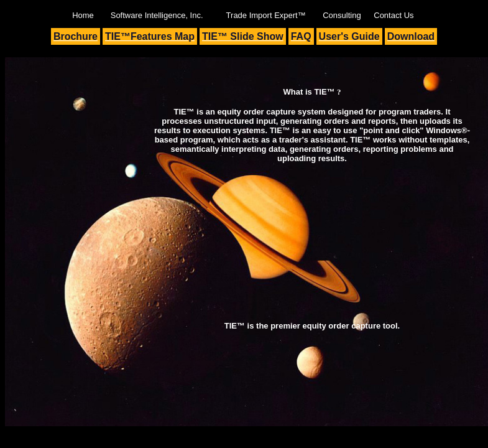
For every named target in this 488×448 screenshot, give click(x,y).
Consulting (342, 15)
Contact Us (394, 15)
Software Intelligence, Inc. (157, 15)
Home (83, 15)
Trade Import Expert (266, 15)
